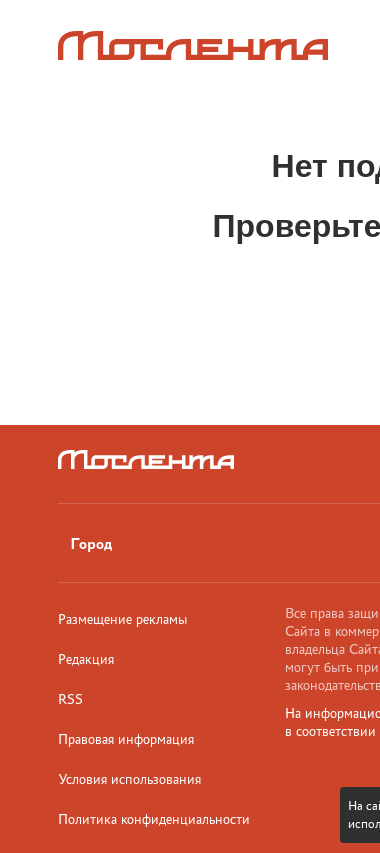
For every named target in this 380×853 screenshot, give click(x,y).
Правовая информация (126, 739)
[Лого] (193, 45)
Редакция (86, 659)
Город (91, 543)
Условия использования (129, 779)
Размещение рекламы (122, 619)
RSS (70, 699)
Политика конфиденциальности (154, 819)
